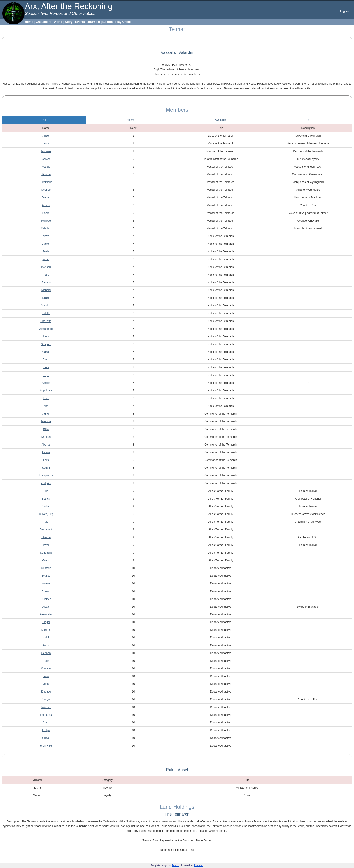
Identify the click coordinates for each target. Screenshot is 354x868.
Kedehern (46, 553)
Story (69, 22)
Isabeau (46, 151)
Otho (46, 429)
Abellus (46, 445)
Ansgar (46, 622)
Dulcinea (46, 599)
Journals (94, 22)
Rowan (46, 591)
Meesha (46, 421)
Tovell (46, 545)
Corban (46, 506)
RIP (309, 120)
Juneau (46, 738)
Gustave (46, 568)
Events (80, 22)
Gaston (46, 244)
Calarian (46, 228)
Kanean (46, 437)
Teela (46, 251)
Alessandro (46, 329)
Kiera (46, 367)
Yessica (46, 306)
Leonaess (46, 715)
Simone (46, 174)
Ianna (46, 259)
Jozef (46, 360)
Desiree (46, 190)
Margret (46, 630)
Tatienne (46, 707)
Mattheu (46, 267)
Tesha (46, 143)
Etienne (46, 537)
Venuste (46, 669)
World (58, 22)
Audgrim (46, 483)
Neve (46, 236)
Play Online (123, 22)
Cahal (46, 352)
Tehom (176, 865)
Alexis (46, 607)
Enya (46, 375)
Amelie (46, 383)
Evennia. (199, 865)
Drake (46, 298)
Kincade (46, 692)
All (44, 120)
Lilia (46, 491)
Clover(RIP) (46, 514)
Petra (46, 275)
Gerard (46, 159)
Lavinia (46, 638)
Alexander (46, 614)
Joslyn (46, 700)
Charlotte (46, 321)
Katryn (46, 468)
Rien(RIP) (46, 746)
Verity (46, 684)
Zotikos (46, 576)
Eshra (46, 213)
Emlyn (46, 730)
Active (130, 120)
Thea (46, 398)
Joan (46, 676)
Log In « (345, 11)
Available (220, 120)
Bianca (46, 499)
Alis (46, 522)
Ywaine (46, 583)
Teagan (46, 197)
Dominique (46, 182)
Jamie (46, 337)
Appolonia (46, 391)
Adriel (46, 414)
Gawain (46, 282)
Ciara (46, 723)
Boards (108, 22)
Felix (46, 460)
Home (29, 22)
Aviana (46, 452)
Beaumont (46, 529)
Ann (46, 406)
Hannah (46, 653)
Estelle (46, 313)
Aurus (46, 645)
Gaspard (46, 344)
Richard (46, 290)
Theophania (46, 475)
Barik (46, 661)
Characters (43, 22)
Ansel (46, 136)
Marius (46, 167)
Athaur (46, 205)
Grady (46, 560)
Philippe (46, 221)
